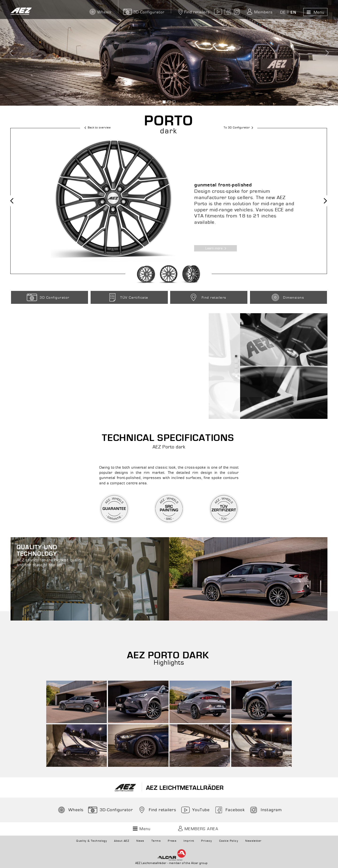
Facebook (229, 810)
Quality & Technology (92, 841)
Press (172, 841)
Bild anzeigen (164, 102)
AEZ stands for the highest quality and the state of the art (53, 556)
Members (259, 12)
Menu (315, 12)
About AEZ (122, 841)
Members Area (197, 829)
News (140, 841)
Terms (156, 841)
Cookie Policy (229, 841)
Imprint (189, 841)
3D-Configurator (144, 12)
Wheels (70, 810)
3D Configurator (48, 297)
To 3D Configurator (240, 128)
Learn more (217, 248)
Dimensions (287, 297)
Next (322, 201)
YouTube (195, 810)
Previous (15, 201)
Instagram (265, 810)
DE (283, 12)
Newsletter (253, 841)
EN (294, 13)
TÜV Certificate (127, 297)
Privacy (207, 841)
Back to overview (96, 128)
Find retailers (193, 12)
